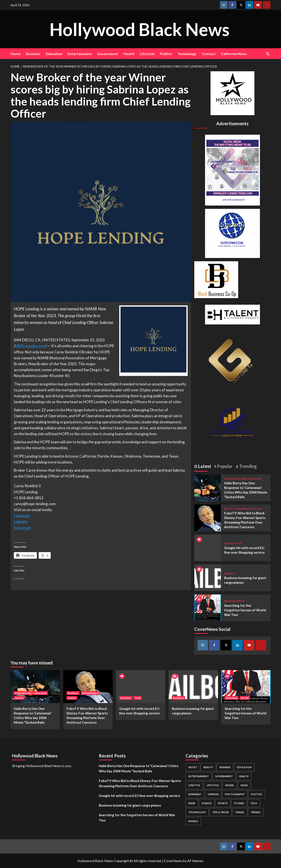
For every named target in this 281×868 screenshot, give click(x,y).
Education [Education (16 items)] (244, 767)
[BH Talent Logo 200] (232, 314)
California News (234, 54)
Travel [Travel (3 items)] (240, 812)
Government (108, 54)
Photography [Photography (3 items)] (235, 794)
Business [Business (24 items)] (225, 767)
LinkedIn (21, 522)
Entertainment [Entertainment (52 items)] (199, 776)
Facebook (22, 516)
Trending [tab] (248, 466)
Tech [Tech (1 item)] (254, 803)
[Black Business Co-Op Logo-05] (216, 279)
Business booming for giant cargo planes (130, 805)
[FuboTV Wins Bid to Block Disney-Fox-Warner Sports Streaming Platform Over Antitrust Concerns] (208, 517)
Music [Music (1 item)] (244, 785)
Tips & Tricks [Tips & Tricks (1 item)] (221, 812)
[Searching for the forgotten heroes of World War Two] (208, 607)
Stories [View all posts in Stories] (258, 479)
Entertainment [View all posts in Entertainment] (232, 479)
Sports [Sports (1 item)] (223, 803)
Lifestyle (147, 54)
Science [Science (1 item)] (207, 803)
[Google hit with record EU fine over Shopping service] (141, 687)
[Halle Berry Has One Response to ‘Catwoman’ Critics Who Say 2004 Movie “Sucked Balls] (208, 487)
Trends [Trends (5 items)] (256, 812)
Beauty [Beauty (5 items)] (208, 767)
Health (129, 54)
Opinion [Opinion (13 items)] (213, 794)
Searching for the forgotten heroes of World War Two (245, 610)
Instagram (22, 528)
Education (54, 54)
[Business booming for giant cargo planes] (208, 577)
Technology (187, 54)
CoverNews (173, 861)
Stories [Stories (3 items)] (239, 803)
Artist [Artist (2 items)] (193, 767)
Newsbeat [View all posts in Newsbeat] (247, 479)
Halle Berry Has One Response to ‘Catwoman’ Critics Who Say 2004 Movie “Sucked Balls (139, 768)
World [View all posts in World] (240, 601)
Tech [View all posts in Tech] (239, 543)
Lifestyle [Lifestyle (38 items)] (194, 785)
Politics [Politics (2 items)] (257, 794)
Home (15, 54)
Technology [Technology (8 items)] (197, 812)
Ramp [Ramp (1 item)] (192, 803)
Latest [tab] (204, 466)
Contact (209, 54)
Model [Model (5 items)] (230, 785)
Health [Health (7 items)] (244, 776)
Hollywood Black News (139, 29)
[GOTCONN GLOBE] (232, 233)
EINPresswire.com (30, 346)
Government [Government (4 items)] (224, 776)
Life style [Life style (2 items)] (213, 785)
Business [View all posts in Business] (229, 509)
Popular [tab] (224, 466)
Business (33, 54)
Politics (166, 54)
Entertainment (80, 54)
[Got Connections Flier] (232, 169)
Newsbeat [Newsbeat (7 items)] (195, 794)
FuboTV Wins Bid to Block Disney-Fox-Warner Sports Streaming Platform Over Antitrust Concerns (140, 783)
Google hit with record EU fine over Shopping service (140, 796)
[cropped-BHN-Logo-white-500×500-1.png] (232, 93)
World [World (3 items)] (193, 821)
